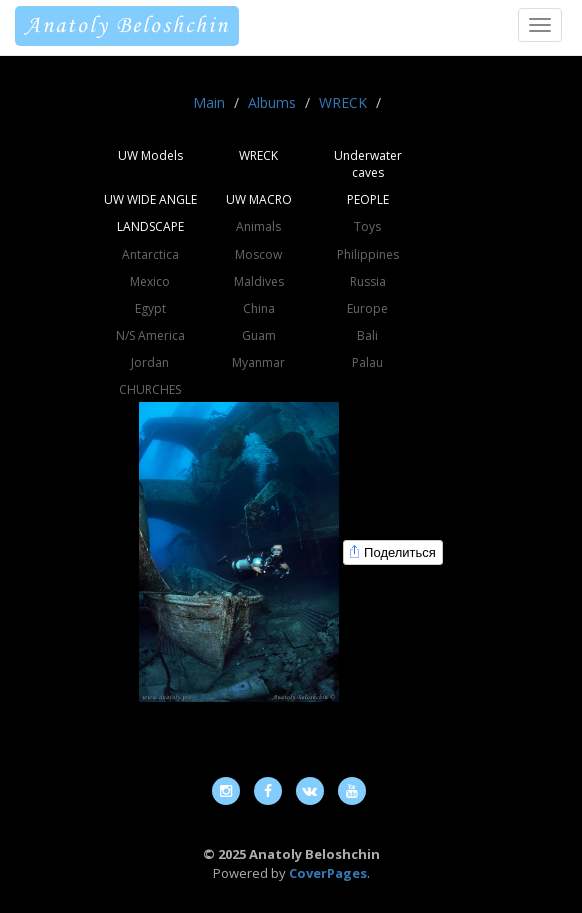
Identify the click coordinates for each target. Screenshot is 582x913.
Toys (367, 226)
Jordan (150, 362)
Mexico (150, 281)
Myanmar (258, 362)
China (259, 308)
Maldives (259, 281)
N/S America (150, 335)
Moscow (258, 254)
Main (209, 102)
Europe (367, 308)
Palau (367, 362)
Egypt (150, 308)
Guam (259, 335)
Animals (258, 226)
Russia (368, 281)
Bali (367, 335)
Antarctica (150, 254)
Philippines (368, 254)
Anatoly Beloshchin (127, 26)
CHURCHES (150, 389)
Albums (272, 102)
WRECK (343, 102)
